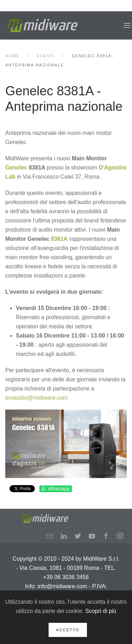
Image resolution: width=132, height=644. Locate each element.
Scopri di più (101, 611)
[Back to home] (42, 25)
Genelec (16, 168)
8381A (59, 239)
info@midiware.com (62, 586)
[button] (127, 25)
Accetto (68, 630)
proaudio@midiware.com (36, 398)
